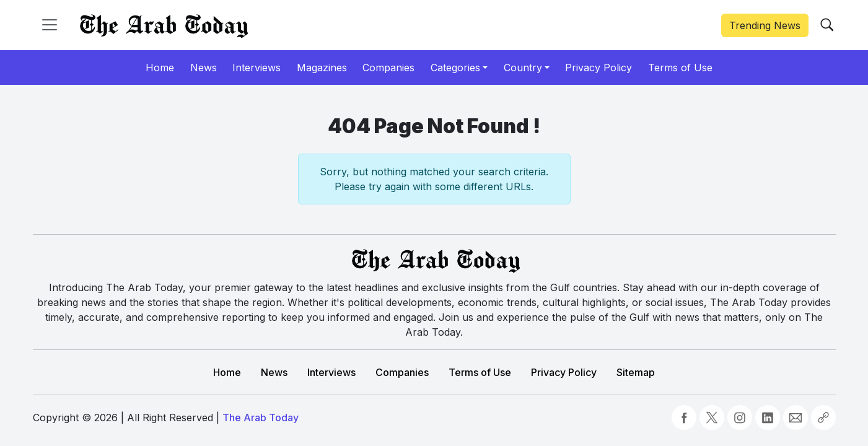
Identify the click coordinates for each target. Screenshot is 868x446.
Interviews (331, 372)
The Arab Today (261, 418)
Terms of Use (480, 372)
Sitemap (636, 372)
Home (227, 372)
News (274, 372)
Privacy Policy (564, 372)
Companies (402, 372)
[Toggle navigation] (50, 25)
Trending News (765, 25)
